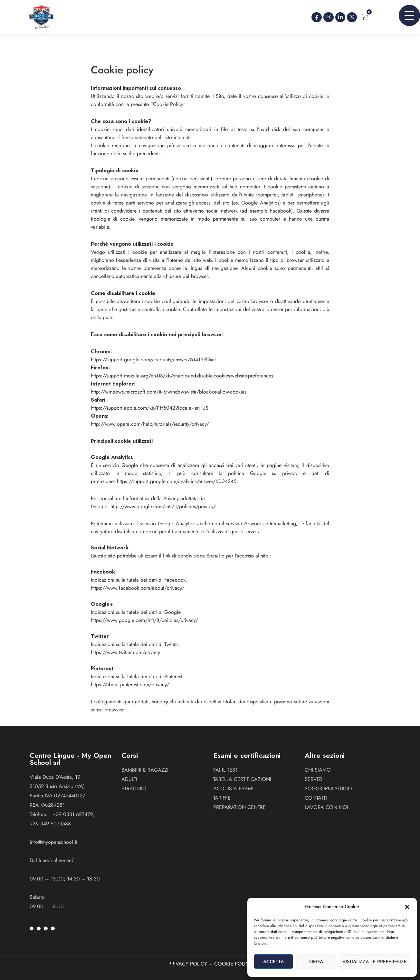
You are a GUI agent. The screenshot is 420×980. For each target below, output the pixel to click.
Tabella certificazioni (242, 779)
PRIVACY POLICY (188, 964)
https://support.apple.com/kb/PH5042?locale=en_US (150, 408)
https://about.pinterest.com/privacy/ (130, 685)
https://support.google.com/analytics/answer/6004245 (177, 481)
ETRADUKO (134, 789)
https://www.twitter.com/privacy (125, 652)
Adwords (254, 523)
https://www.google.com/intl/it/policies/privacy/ (144, 620)
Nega (316, 962)
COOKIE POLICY (233, 964)
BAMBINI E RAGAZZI (145, 770)
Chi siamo (318, 770)
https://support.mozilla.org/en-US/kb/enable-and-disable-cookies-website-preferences (182, 376)
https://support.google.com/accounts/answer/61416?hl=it (153, 360)
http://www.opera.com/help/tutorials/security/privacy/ (150, 424)
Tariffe (222, 798)
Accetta (273, 962)
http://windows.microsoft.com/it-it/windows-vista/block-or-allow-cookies (169, 392)
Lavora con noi (326, 807)
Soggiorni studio (328, 789)
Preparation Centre (239, 807)
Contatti (316, 798)
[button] (407, 907)
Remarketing (283, 523)
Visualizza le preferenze (375, 962)
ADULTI (129, 779)
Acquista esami (233, 789)
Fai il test (225, 770)
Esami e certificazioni (247, 755)
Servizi (314, 779)
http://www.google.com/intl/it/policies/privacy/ (163, 506)
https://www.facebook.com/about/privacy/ (138, 588)
